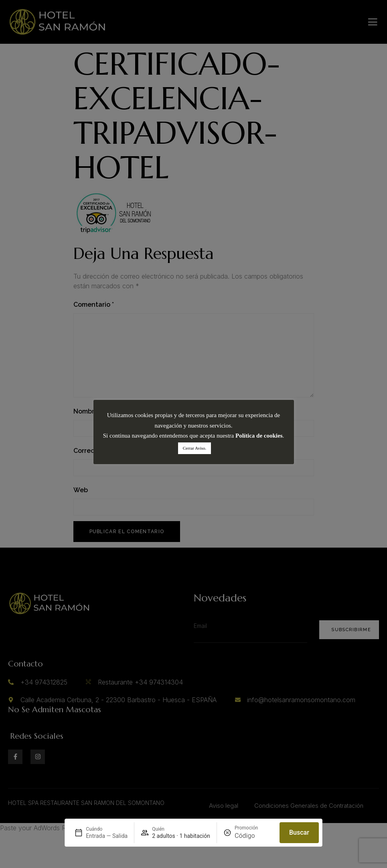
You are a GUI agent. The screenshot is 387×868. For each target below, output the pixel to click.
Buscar (299, 832)
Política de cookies (259, 436)
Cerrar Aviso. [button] (195, 448)
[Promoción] (254, 836)
